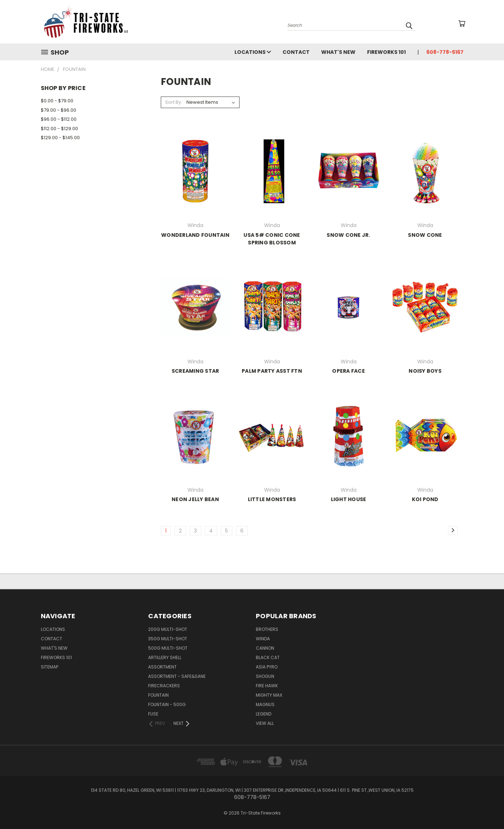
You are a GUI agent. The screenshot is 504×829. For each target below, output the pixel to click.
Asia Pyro (267, 667)
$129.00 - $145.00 (60, 138)
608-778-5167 (445, 52)
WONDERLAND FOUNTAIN (195, 235)
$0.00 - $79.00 (57, 101)
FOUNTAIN (158, 695)
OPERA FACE (348, 371)
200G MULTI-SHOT (168, 629)
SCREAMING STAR (195, 371)
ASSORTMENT (162, 667)
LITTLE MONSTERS (272, 499)
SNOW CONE (425, 235)
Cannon (265, 648)
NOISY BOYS (425, 371)
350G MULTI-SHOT (168, 639)
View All (265, 723)
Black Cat (268, 657)
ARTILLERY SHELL (165, 657)
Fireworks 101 (386, 52)
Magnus (265, 704)
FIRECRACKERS (164, 686)
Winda (263, 639)
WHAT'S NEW (338, 52)
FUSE (153, 714)
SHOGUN (265, 676)
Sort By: (174, 102)
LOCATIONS (253, 52)
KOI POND (425, 499)
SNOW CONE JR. (348, 235)
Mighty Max (269, 695)
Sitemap (49, 667)
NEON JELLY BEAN (195, 499)
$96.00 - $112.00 (59, 119)
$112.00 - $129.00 (59, 129)
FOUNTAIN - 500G (167, 704)
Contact (296, 52)
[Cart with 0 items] (462, 23)
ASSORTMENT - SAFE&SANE (177, 676)
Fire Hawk (267, 686)
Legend (264, 714)
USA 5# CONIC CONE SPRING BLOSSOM (272, 239)
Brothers (267, 629)
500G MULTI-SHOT (168, 648)
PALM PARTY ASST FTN (272, 371)
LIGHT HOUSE (349, 499)
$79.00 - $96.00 (59, 110)
